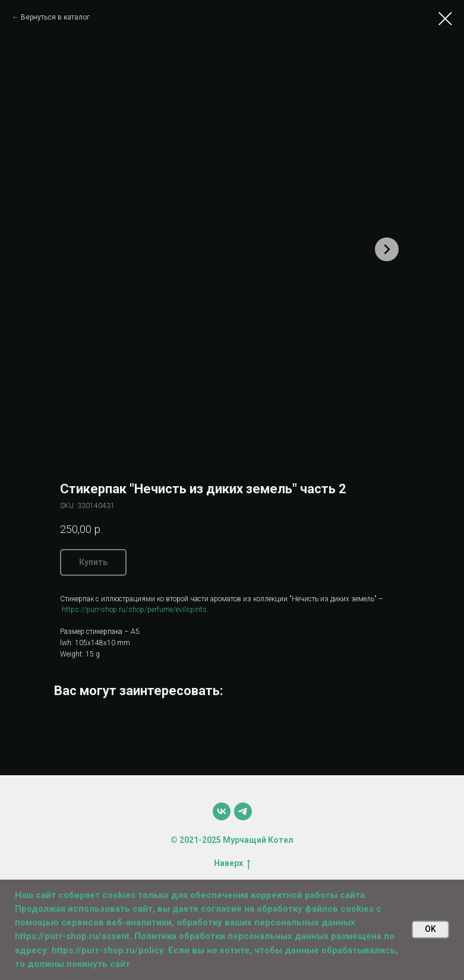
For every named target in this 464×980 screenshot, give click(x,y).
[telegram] (243, 811)
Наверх (232, 864)
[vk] (222, 811)
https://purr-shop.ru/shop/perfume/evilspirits (133, 610)
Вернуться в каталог (55, 17)
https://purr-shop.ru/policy (108, 950)
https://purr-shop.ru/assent (72, 936)
